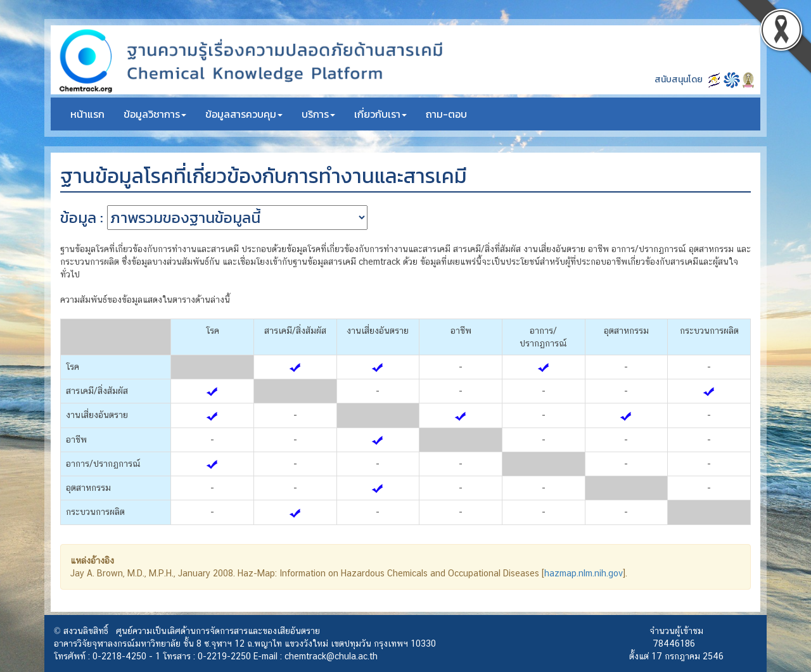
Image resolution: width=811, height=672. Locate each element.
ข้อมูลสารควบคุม (244, 114)
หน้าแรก (87, 114)
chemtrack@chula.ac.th (331, 656)
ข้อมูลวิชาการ (155, 114)
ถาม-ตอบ (446, 114)
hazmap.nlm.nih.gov (584, 573)
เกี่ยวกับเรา (380, 114)
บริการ (318, 114)
